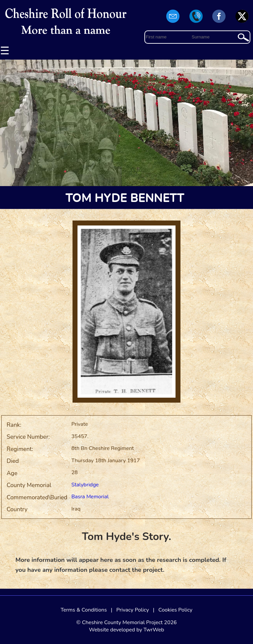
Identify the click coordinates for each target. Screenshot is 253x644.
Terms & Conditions (84, 610)
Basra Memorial (90, 497)
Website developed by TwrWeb (126, 630)
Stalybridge (85, 485)
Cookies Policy (175, 610)
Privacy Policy (133, 610)
